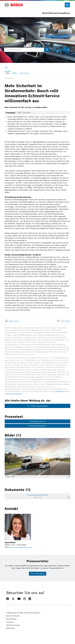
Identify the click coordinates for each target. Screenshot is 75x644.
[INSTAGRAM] (25, 599)
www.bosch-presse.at (13, 394)
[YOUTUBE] (19, 599)
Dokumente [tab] (24, 73)
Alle (6, 67)
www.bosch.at (61, 391)
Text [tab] (8, 73)
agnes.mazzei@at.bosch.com (21, 547)
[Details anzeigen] (68, 477)
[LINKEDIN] (30, 599)
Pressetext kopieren (37, 426)
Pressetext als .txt (38, 421)
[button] (66, 50)
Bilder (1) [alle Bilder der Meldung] (13, 435)
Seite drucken (14, 321)
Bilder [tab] (15, 73)
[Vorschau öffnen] (37, 457)
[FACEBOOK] (8, 599)
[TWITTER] (13, 599)
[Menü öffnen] (67, 5)
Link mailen (65, 321)
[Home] (14, 4)
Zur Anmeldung (38, 574)
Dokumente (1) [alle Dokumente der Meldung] (18, 490)
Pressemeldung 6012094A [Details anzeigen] (37, 495)
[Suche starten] (47, 50)
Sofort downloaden (37, 406)
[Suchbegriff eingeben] (27, 50)
